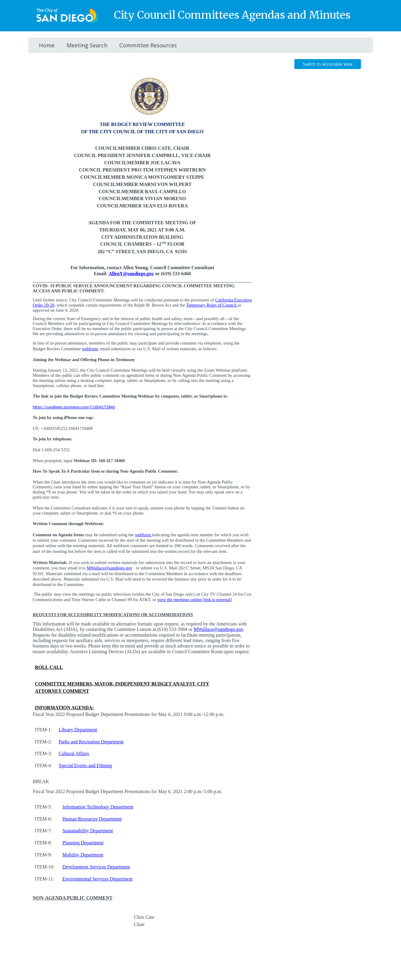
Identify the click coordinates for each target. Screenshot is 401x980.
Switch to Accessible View (328, 64)
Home (47, 45)
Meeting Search (87, 45)
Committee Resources (148, 45)
